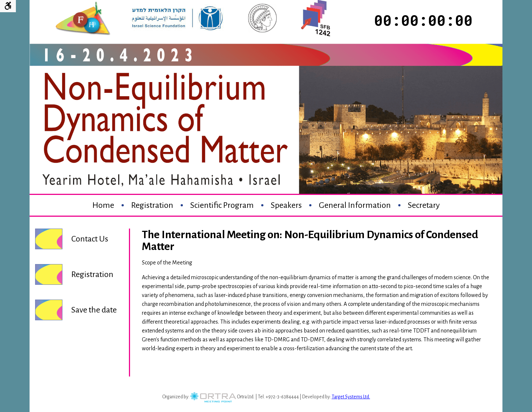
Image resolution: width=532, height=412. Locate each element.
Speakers (286, 205)
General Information (355, 205)
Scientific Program (222, 205)
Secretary (424, 205)
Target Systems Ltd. (351, 397)
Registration (152, 205)
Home (103, 205)
